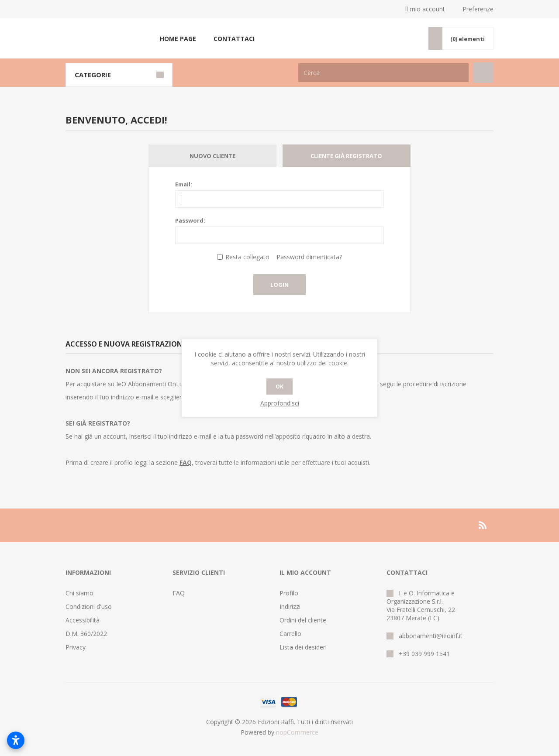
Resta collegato (247, 257)
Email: (184, 184)
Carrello (290, 634)
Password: (190, 220)
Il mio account (425, 9)
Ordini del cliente (303, 620)
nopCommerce (297, 732)
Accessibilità (83, 620)
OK (279, 387)
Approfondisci (280, 403)
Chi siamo (79, 593)
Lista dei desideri (303, 647)
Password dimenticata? (309, 257)
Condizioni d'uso (89, 607)
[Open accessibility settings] (16, 740)
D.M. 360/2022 (86, 634)
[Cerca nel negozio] (383, 73)
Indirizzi (290, 607)
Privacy (76, 647)
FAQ (179, 593)
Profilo (289, 593)
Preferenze (478, 9)
